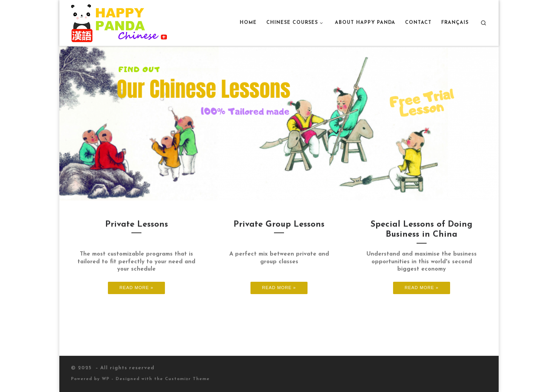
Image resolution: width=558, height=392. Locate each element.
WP (106, 379)
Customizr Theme (187, 379)
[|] (119, 22)
